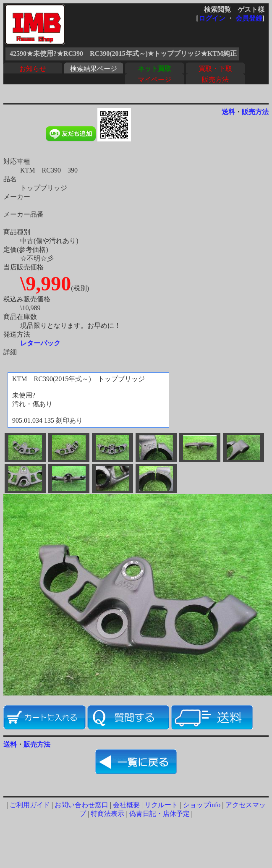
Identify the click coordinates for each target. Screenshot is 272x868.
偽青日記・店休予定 (160, 814)
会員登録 (249, 18)
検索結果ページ (94, 69)
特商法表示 (107, 814)
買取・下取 (215, 69)
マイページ (154, 80)
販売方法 (215, 80)
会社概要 (126, 805)
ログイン (212, 18)
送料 (228, 112)
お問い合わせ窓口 (81, 805)
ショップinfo (202, 805)
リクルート (161, 805)
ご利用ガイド (30, 805)
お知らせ (33, 69)
